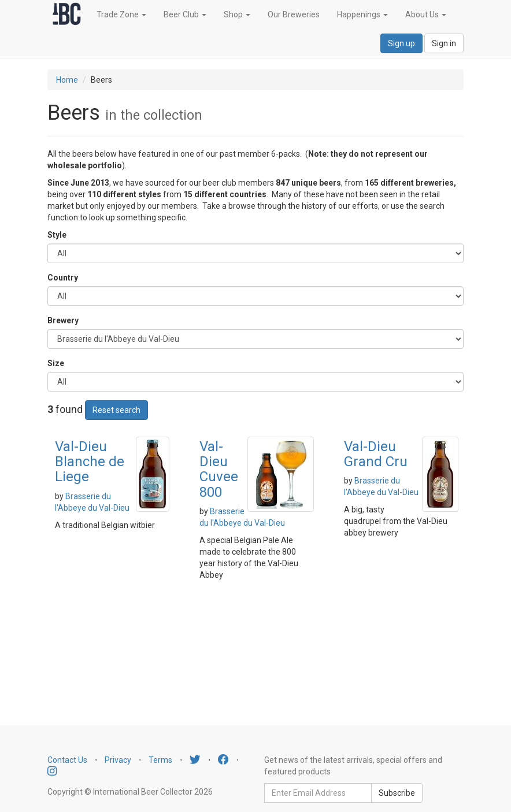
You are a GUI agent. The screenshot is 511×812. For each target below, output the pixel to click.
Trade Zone (121, 14)
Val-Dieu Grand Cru (376, 454)
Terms (160, 760)
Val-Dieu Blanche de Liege (90, 462)
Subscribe (397, 793)
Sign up (401, 43)
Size (56, 363)
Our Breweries (294, 14)
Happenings (362, 14)
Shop (237, 14)
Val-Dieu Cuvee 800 (219, 469)
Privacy (118, 760)
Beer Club (185, 14)
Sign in (444, 43)
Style (57, 235)
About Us (426, 14)
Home (67, 80)
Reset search (116, 410)
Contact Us (67, 760)
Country (63, 278)
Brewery (63, 320)
